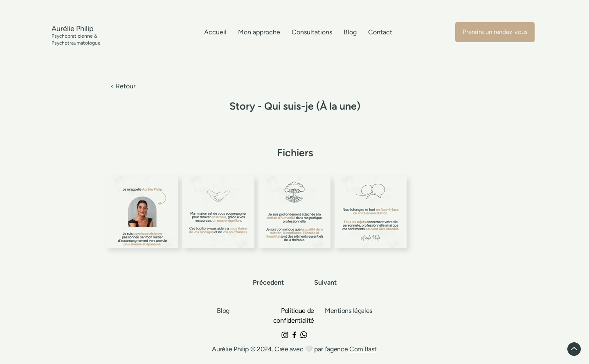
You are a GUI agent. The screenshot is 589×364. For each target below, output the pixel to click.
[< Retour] (137, 87)
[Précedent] (269, 283)
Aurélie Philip (231, 349)
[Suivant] (325, 283)
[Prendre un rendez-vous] (495, 32)
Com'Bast (363, 349)
